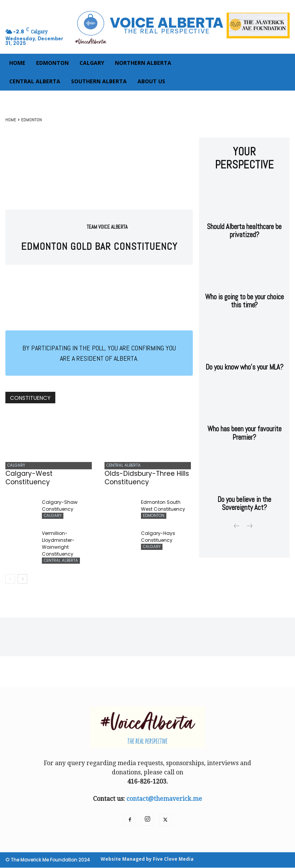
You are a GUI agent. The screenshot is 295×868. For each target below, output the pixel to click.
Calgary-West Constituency (29, 479)
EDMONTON (31, 120)
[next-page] (22, 579)
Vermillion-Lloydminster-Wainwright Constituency (58, 545)
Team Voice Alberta (107, 227)
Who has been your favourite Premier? (244, 409)
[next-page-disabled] (249, 498)
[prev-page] (10, 579)
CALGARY (14, 466)
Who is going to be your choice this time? (244, 281)
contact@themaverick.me (164, 799)
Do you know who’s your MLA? (244, 345)
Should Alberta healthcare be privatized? (244, 214)
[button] (91, 18)
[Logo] (147, 27)
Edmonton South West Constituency (163, 507)
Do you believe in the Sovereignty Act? (244, 477)
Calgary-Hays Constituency (158, 538)
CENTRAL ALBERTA (122, 466)
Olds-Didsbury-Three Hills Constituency (147, 479)
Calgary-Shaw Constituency (60, 507)
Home (11, 120)
